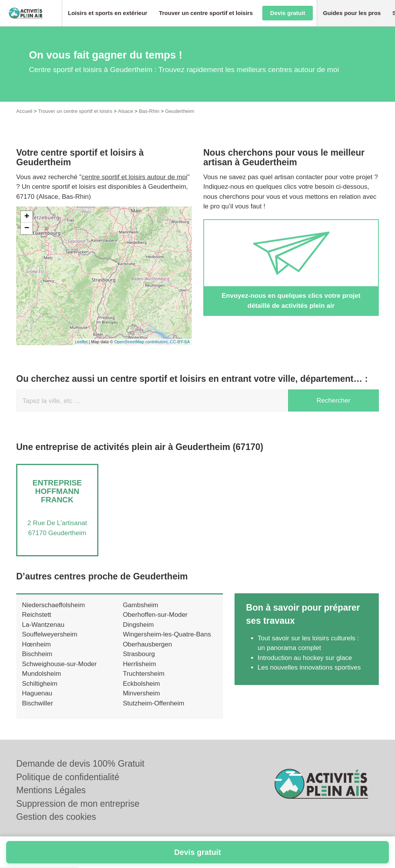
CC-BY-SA (180, 342)
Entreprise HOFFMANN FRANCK (57, 491)
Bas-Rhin (149, 111)
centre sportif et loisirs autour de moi (135, 177)
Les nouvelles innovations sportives (309, 667)
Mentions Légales (51, 790)
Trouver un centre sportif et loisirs (75, 111)
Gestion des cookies (56, 817)
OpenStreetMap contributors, (142, 342)
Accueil (24, 111)
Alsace (126, 111)
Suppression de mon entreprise (78, 804)
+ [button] (27, 217)
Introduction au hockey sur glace (305, 658)
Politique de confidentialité (68, 777)
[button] (108, 13)
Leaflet (81, 342)
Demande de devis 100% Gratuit (80, 764)
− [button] (27, 228)
